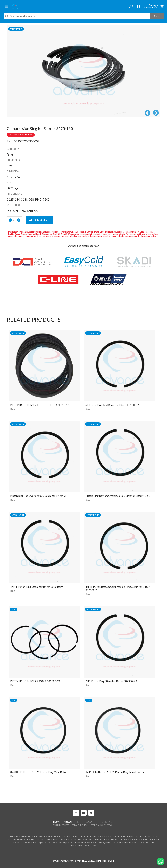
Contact (108, 822)
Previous (147, 113)
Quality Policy (61, 825)
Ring (13, 409)
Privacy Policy (80, 825)
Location (92, 822)
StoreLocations (150, 6)
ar (131, 6)
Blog (79, 822)
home (57, 822)
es (138, 6)
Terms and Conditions (103, 825)
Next (156, 113)
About (68, 822)
